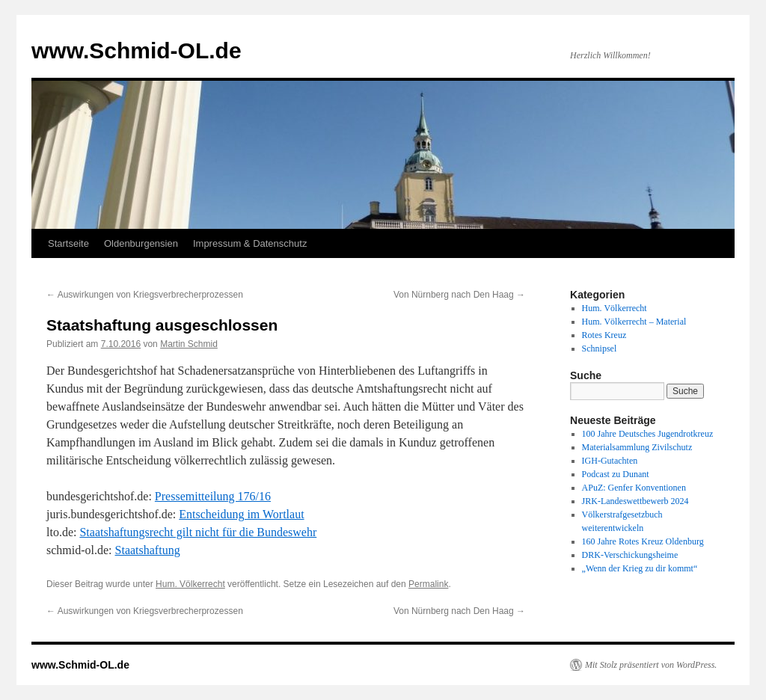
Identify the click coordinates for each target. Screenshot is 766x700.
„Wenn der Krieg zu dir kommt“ (640, 568)
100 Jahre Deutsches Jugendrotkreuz (648, 434)
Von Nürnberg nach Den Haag (459, 295)
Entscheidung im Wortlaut (241, 514)
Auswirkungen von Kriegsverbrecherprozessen (145, 295)
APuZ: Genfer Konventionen (634, 488)
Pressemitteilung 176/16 (213, 496)
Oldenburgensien (141, 243)
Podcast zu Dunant (616, 474)
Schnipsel (600, 349)
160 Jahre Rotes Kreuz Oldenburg (643, 541)
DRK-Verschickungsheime (630, 555)
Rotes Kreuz (604, 335)
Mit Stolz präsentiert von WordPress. (651, 665)
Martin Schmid (189, 344)
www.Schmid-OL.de (137, 50)
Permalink (428, 584)
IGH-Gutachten (610, 461)
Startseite (68, 243)
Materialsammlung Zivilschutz (637, 447)
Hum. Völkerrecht (190, 584)
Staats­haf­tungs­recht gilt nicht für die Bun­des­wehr (198, 532)
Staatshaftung (148, 550)
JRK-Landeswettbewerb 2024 (635, 501)
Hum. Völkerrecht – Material (634, 322)
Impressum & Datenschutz (250, 243)
